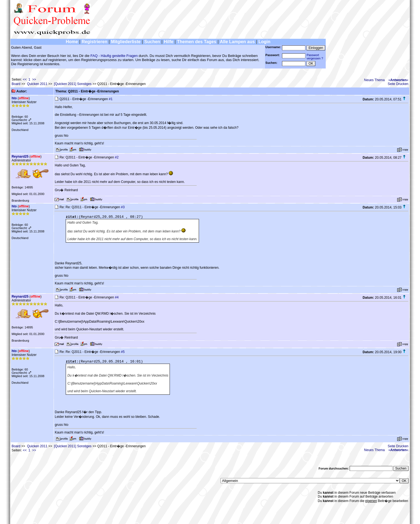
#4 (117, 297)
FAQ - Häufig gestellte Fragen (114, 56)
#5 (123, 352)
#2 (117, 157)
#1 (111, 99)
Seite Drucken (398, 84)
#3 (123, 207)
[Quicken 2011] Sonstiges (73, 84)
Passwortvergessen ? (315, 57)
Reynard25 (20, 157)
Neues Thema (375, 80)
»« (398, 80)
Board (16, 84)
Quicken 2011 (37, 84)
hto (14, 98)
